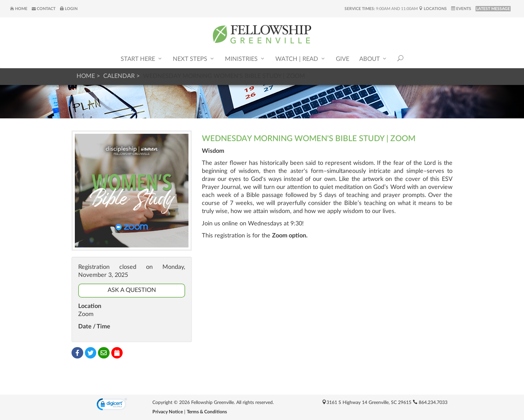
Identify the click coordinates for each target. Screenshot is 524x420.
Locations (433, 9)
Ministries (245, 59)
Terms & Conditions (207, 412)
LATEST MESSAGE (493, 9)
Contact (44, 9)
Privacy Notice (168, 412)
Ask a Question (132, 290)
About (373, 59)
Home (19, 9)
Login (69, 9)
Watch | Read (301, 59)
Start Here (142, 59)
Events (461, 9)
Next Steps (194, 59)
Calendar (119, 76)
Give (343, 59)
